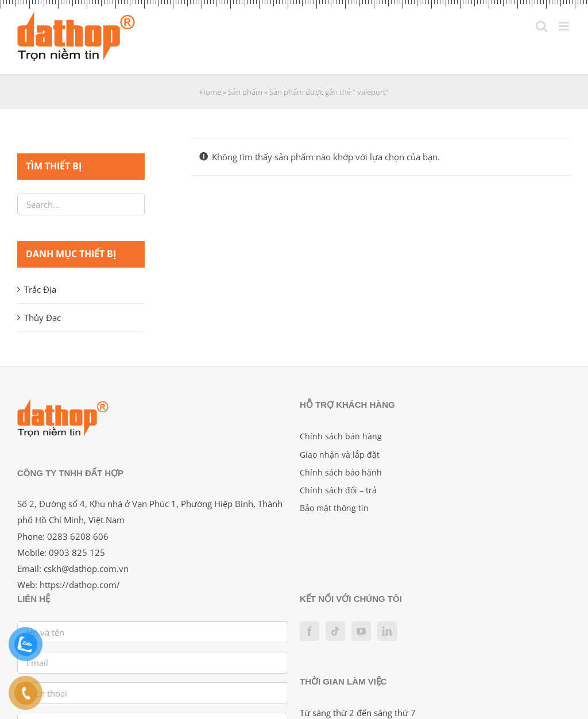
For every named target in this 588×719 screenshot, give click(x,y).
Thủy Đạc (42, 318)
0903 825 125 (77, 552)
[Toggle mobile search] (541, 26)
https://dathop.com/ (80, 585)
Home (210, 92)
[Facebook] (310, 631)
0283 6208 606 (78, 536)
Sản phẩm (245, 92)
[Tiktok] (335, 631)
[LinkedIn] (387, 631)
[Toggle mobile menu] (565, 26)
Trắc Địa (40, 289)
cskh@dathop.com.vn (86, 569)
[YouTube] (361, 631)
